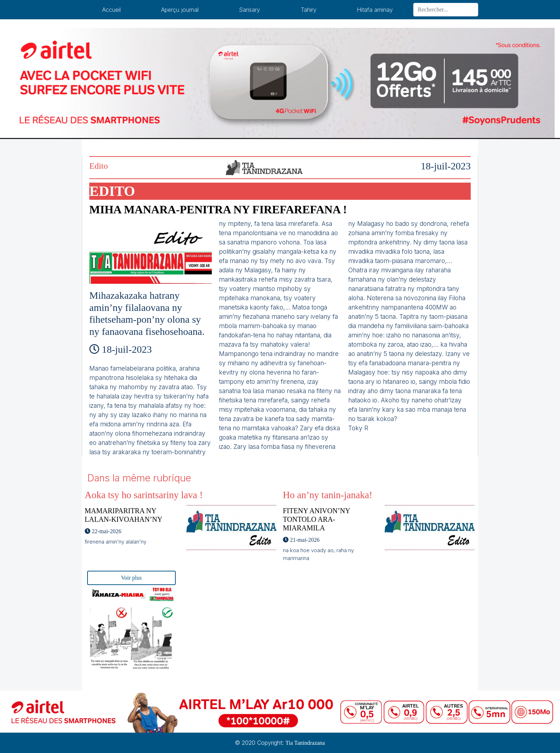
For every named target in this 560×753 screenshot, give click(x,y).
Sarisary (249, 10)
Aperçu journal (180, 10)
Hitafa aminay (375, 10)
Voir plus (131, 578)
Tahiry (309, 10)
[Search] (446, 10)
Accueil (111, 10)
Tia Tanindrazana (305, 743)
